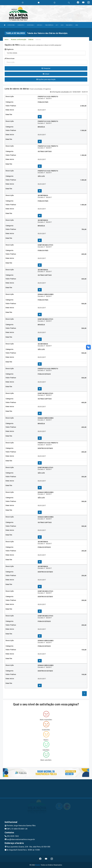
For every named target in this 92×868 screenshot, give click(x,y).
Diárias (31, 39)
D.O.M (62, 25)
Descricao (10, 58)
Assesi (38, 865)
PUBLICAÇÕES (70, 25)
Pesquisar (46, 68)
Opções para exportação (46, 79)
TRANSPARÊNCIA (49, 25)
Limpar (46, 74)
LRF (57, 25)
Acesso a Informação (19, 39)
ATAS (77, 25)
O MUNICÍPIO (21, 25)
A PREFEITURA (11, 25)
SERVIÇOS (40, 25)
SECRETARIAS (31, 25)
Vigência (9, 49)
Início (7, 39)
